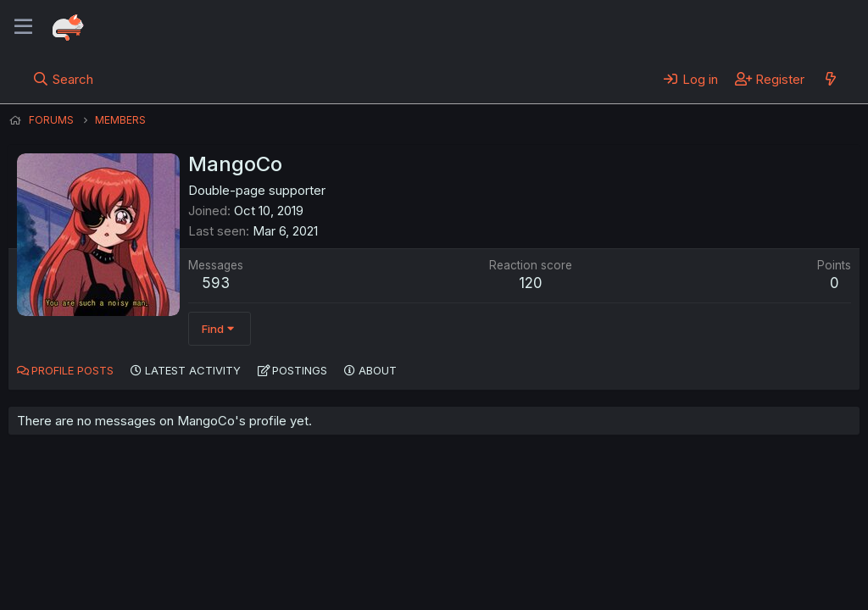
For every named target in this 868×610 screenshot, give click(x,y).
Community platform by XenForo (720, 573)
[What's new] (830, 79)
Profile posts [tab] (72, 370)
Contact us (230, 550)
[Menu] (23, 27)
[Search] (63, 79)
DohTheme (698, 586)
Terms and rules (323, 550)
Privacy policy (424, 550)
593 (216, 283)
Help (494, 550)
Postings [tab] (300, 370)
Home (543, 550)
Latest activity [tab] (193, 370)
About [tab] (378, 370)
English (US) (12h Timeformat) (95, 550)
